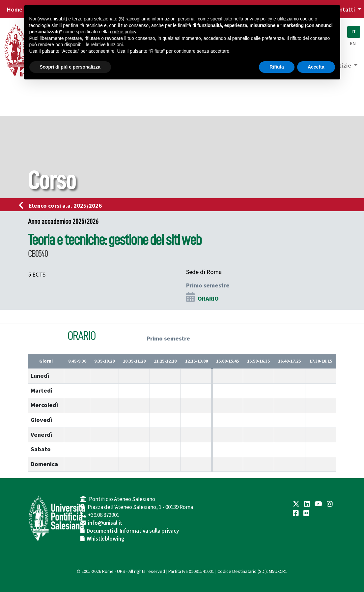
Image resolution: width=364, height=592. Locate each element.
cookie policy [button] (123, 32)
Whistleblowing (106, 539)
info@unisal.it (105, 523)
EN (353, 44)
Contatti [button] (344, 10)
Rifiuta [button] (277, 67)
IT (354, 32)
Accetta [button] (316, 67)
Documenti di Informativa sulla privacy (133, 531)
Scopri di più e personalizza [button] (70, 67)
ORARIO (208, 299)
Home (14, 10)
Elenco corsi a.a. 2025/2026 (62, 206)
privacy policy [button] (258, 19)
